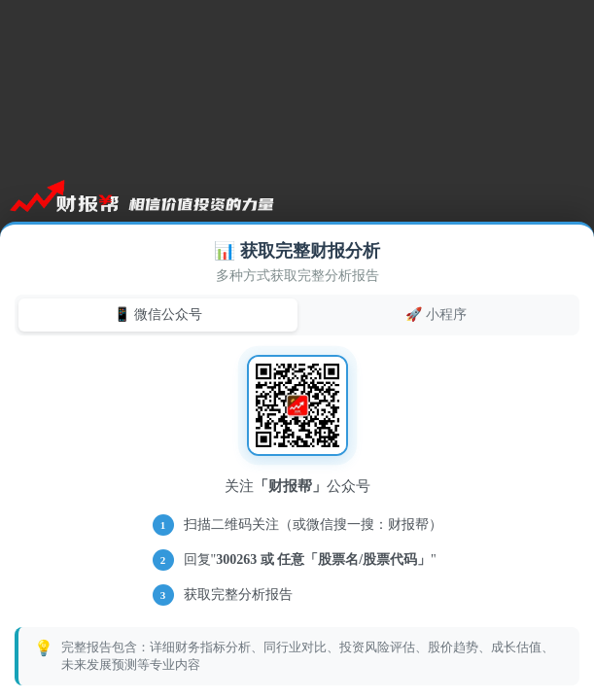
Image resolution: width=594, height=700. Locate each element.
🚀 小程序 (436, 314)
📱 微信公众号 (158, 314)
